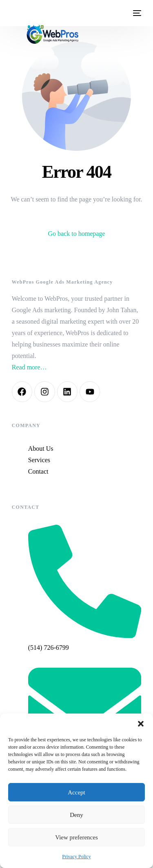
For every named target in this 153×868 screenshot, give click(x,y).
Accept (76, 792)
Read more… (29, 367)
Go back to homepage (77, 234)
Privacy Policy (76, 857)
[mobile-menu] (136, 13)
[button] (141, 724)
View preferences (76, 837)
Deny (76, 815)
